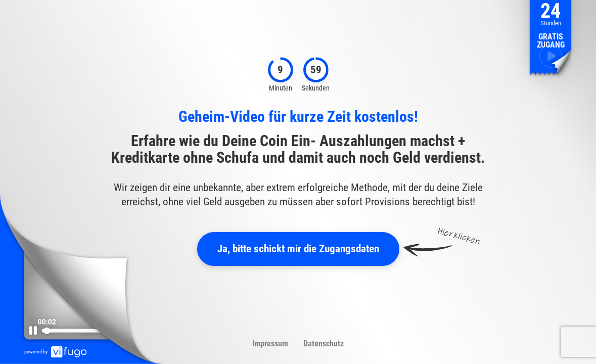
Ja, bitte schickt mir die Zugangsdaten (298, 249)
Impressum (270, 344)
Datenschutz (324, 344)
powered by (55, 352)
